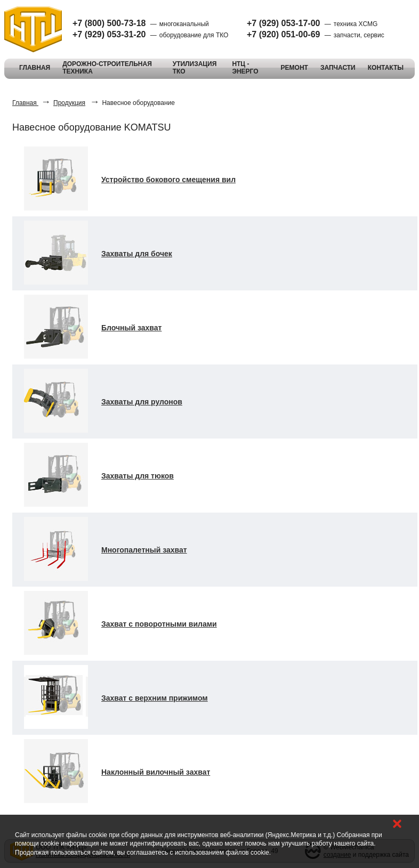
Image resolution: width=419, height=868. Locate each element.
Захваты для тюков (138, 476)
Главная (25, 103)
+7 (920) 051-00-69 (283, 34)
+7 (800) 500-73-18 (109, 23)
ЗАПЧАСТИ (338, 68)
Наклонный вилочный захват (156, 772)
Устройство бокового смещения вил (168, 180)
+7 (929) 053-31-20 (109, 34)
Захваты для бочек (137, 254)
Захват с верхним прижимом (155, 698)
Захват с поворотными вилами (159, 624)
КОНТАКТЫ (386, 68)
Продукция (69, 103)
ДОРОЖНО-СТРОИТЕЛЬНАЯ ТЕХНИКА (107, 68)
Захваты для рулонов (142, 402)
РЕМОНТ (295, 68)
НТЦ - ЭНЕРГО (245, 68)
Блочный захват (131, 328)
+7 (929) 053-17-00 (283, 23)
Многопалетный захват (144, 550)
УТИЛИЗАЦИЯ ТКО (195, 68)
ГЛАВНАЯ (35, 68)
